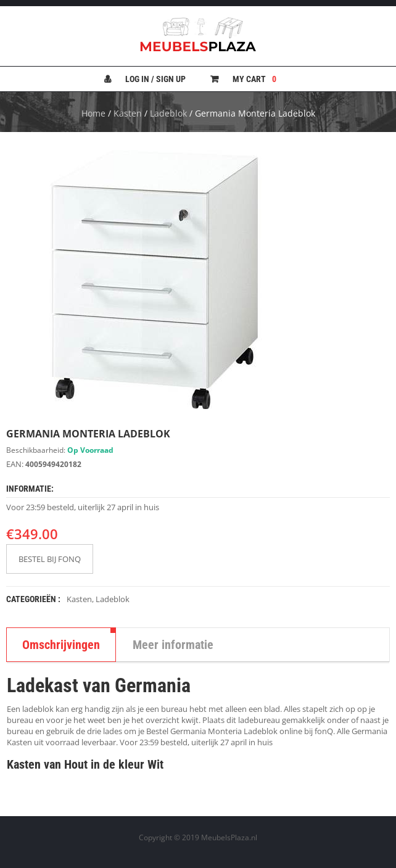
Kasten (128, 113)
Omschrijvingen (61, 645)
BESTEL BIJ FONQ (50, 559)
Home (93, 113)
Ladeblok (168, 113)
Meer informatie (173, 645)
